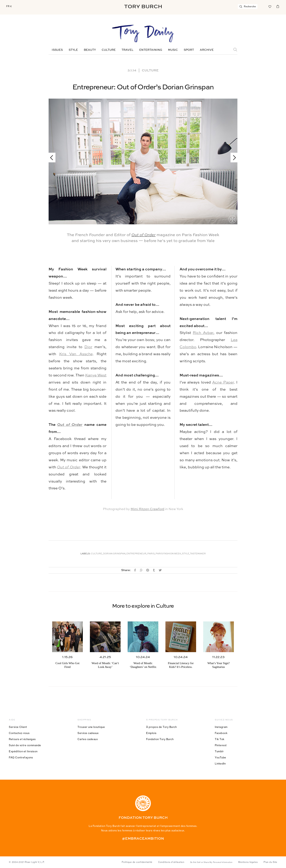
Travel (127, 50)
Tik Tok (220, 739)
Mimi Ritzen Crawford (147, 509)
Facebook (221, 733)
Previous (53, 158)
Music (173, 50)
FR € (9, 6)
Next (233, 158)
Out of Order (143, 235)
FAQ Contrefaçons (21, 757)
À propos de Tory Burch (161, 727)
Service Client (18, 727)
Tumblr (219, 751)
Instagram (221, 727)
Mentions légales (248, 862)
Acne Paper (223, 382)
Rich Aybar (203, 333)
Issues (57, 50)
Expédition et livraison (23, 751)
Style (73, 50)
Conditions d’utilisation (171, 862)
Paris (151, 554)
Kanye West (96, 375)
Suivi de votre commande (25, 745)
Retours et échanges (22, 739)
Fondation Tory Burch (160, 739)
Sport (189, 50)
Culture (109, 50)
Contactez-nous (19, 733)
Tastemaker (198, 554)
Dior (88, 347)
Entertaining (151, 50)
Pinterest (221, 745)
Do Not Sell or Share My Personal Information (211, 862)
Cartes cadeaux (88, 739)
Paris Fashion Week (168, 554)
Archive (207, 50)
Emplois (151, 733)
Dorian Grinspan (114, 554)
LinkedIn (220, 764)
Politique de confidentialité (137, 862)
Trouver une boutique (91, 727)
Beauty (90, 50)
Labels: (85, 554)
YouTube (220, 757)
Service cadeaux (88, 733)
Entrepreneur (136, 554)
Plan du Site (270, 862)
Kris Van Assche (76, 354)
